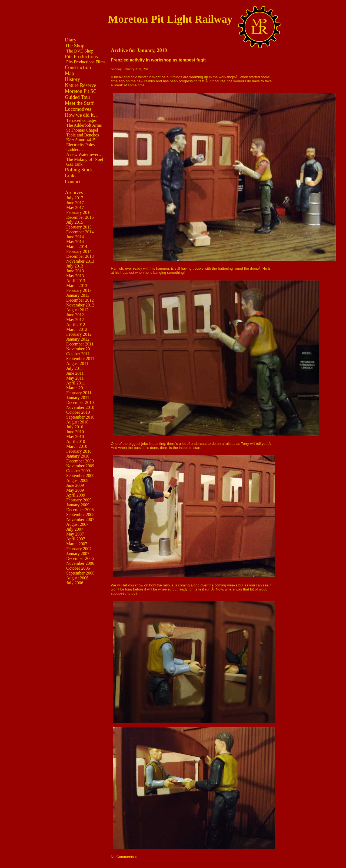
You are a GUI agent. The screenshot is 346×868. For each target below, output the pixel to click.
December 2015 (80, 217)
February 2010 (79, 451)
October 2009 (78, 471)
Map (69, 73)
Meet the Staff (79, 103)
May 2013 (75, 276)
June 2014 (75, 237)
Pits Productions (81, 56)
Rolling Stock (79, 170)
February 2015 (79, 227)
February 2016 (79, 212)
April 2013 (76, 281)
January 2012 (78, 339)
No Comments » (124, 857)
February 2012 (79, 334)
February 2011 (79, 393)
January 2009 (78, 505)
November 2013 (80, 261)
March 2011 (77, 388)
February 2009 (79, 500)
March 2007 (77, 544)
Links (71, 176)
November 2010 (80, 407)
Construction (78, 67)
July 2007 (75, 529)
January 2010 (78, 456)
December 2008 (80, 510)
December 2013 (80, 256)
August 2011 (77, 363)
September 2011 (80, 359)
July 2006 (75, 583)
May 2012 (75, 320)
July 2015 (75, 222)
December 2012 (80, 300)
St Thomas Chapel (82, 130)
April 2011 (76, 383)
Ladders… (75, 150)
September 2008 (80, 515)
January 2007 (78, 554)
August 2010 (77, 422)
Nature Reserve (81, 85)
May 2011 (75, 378)
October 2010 (78, 412)
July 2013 (75, 266)
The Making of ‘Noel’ (85, 159)
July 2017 (75, 198)
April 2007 (76, 539)
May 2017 (75, 208)
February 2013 (79, 290)
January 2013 (78, 295)
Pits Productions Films (86, 62)
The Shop (75, 46)
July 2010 (75, 427)
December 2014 (80, 232)
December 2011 (80, 344)
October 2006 (78, 568)
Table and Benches (83, 135)
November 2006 (80, 563)
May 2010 (75, 437)
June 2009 (75, 485)
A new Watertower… (84, 154)
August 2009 (77, 480)
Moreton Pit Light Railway (170, 19)
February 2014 (79, 251)
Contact (73, 182)
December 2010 (80, 402)
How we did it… (82, 115)
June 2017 (75, 203)
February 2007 (79, 549)
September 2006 (80, 573)
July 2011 (75, 368)
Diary (71, 40)
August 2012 (77, 310)
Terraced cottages (81, 120)
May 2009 (75, 490)
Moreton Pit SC (81, 91)
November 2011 (80, 349)
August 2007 (77, 524)
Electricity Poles (80, 145)
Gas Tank (74, 164)
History (72, 79)
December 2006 (80, 558)
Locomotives (78, 109)
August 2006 (77, 578)
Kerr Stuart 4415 (81, 140)
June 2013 (75, 271)
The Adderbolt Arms (84, 125)
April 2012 (76, 324)
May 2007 (75, 534)
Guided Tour (78, 97)
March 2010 (77, 446)
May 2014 (75, 242)
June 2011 (75, 373)
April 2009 (76, 495)
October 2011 (78, 354)
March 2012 (77, 329)
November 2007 (80, 519)
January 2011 (78, 398)
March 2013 (77, 285)
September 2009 (80, 476)
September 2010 (80, 417)
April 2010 (76, 441)
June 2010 (75, 432)
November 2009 (80, 466)
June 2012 (75, 315)
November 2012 (80, 305)
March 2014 (77, 247)
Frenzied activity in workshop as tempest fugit (158, 60)
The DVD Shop (80, 51)
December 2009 (80, 461)
